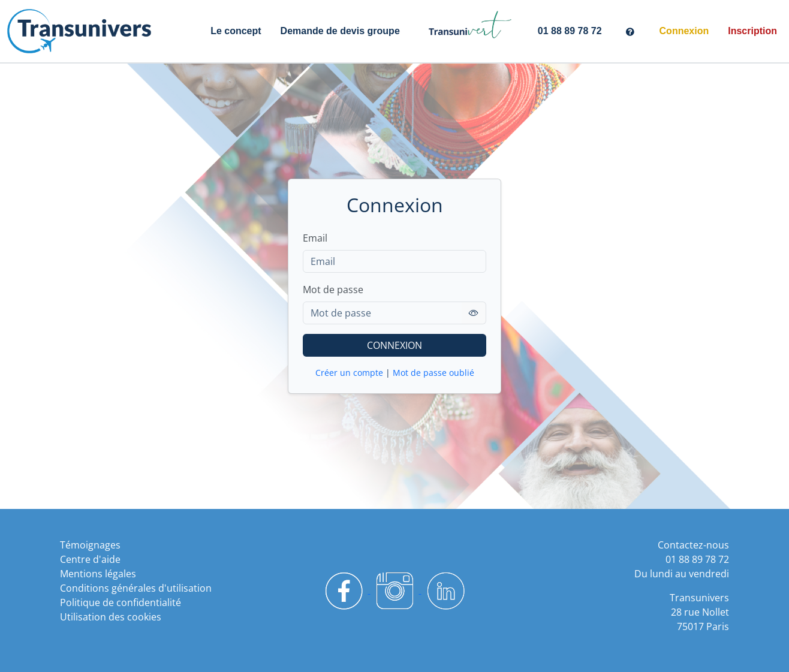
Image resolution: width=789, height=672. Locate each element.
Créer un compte (349, 373)
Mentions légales (98, 574)
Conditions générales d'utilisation (136, 588)
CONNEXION (394, 345)
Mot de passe (333, 290)
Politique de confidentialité (121, 602)
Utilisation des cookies (111, 617)
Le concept (236, 31)
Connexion (684, 31)
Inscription (752, 31)
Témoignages (90, 545)
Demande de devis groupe (340, 31)
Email (315, 238)
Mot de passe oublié (433, 373)
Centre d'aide (90, 559)
